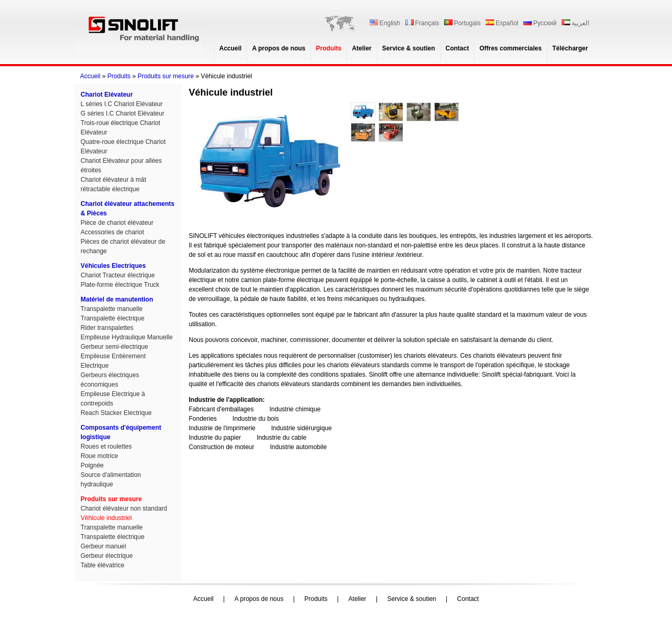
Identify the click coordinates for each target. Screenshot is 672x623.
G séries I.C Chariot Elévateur (123, 113)
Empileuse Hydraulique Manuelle (127, 337)
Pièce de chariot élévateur (117, 223)
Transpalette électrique (113, 318)
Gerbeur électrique (107, 556)
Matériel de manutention (117, 299)
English (385, 23)
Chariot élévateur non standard (124, 508)
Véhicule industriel (106, 518)
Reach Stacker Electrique (116, 413)
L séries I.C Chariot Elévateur (122, 104)
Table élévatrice (103, 565)
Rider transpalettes (107, 328)
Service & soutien (409, 48)
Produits (329, 48)
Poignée (92, 465)
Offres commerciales (511, 48)
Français (422, 23)
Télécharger (570, 48)
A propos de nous (279, 48)
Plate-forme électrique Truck (120, 285)
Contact (458, 48)
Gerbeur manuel (104, 546)
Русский (540, 23)
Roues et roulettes (106, 447)
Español (502, 23)
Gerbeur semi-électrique (115, 347)
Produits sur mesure (166, 76)
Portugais (463, 23)
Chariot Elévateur (107, 95)
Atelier (361, 48)
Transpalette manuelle (112, 309)
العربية (575, 23)
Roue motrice (99, 456)
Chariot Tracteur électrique (118, 275)
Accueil (231, 48)
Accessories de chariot (113, 232)
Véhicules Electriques (113, 266)
